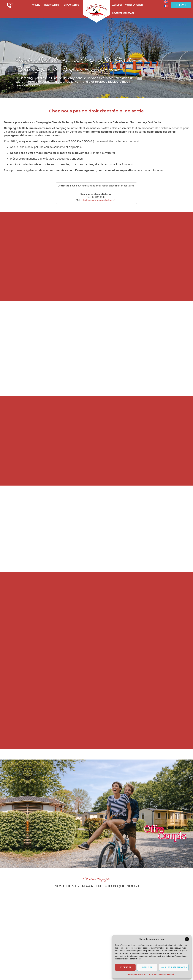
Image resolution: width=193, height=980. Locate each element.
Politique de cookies (137, 974)
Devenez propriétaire (123, 13)
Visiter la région (134, 5)
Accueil (36, 5)
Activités (117, 5)
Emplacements (71, 5)
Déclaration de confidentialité (161, 974)
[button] (187, 939)
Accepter (125, 967)
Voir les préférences (174, 967)
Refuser (147, 967)
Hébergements (52, 5)
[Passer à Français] (166, 6)
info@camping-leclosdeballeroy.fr (98, 200)
